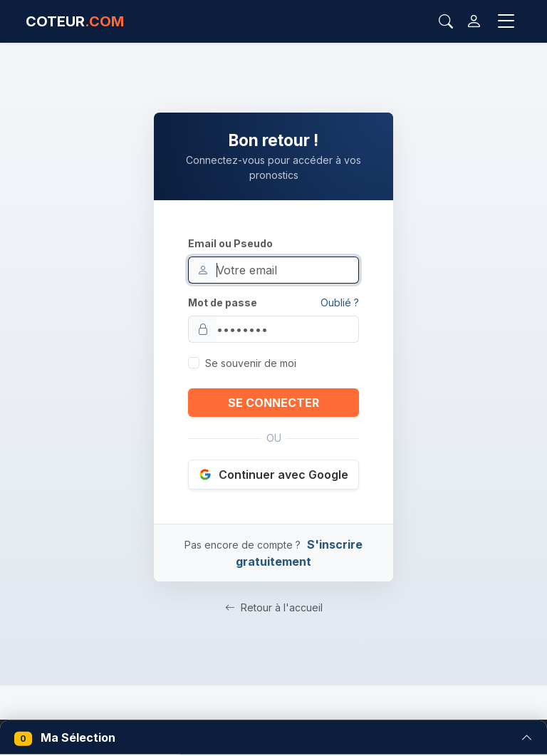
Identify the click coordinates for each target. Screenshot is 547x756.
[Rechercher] (446, 21)
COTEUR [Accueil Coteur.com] (75, 21)
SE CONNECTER (273, 403)
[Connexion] (474, 21)
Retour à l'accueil (274, 607)
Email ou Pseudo (230, 243)
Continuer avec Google (273, 475)
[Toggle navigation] (506, 21)
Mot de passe (223, 302)
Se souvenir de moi (251, 363)
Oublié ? (340, 302)
